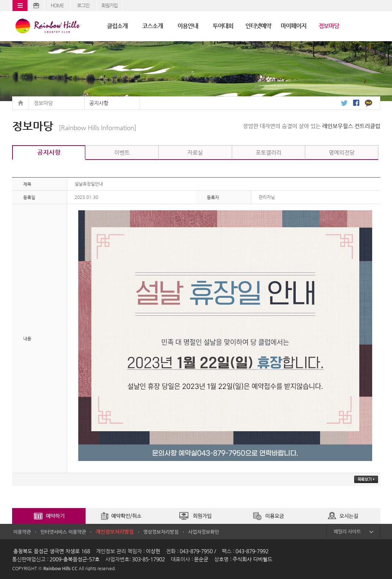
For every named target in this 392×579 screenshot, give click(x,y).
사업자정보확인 (204, 532)
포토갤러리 (269, 152)
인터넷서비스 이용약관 (63, 532)
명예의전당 (342, 152)
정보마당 (329, 26)
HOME (57, 5)
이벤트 (122, 152)
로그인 (83, 5)
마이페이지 (294, 26)
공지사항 (99, 103)
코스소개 (152, 26)
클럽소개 (117, 26)
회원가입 (109, 5)
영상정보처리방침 (161, 532)
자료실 (195, 152)
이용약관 (22, 532)
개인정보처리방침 (115, 532)
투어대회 (223, 26)
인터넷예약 (258, 26)
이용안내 (188, 26)
